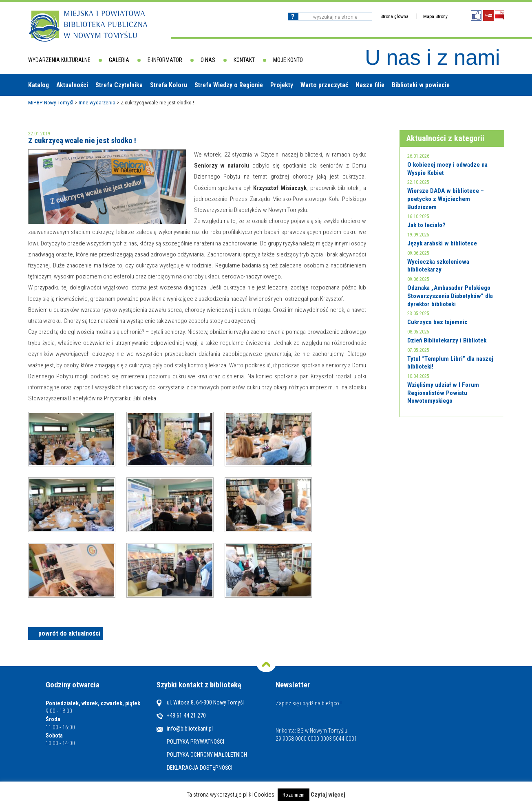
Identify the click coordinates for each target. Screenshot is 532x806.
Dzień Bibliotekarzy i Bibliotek (447, 340)
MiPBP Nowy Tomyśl (51, 102)
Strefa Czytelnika (119, 85)
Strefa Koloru (169, 85)
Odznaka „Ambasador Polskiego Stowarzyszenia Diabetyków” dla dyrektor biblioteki (450, 296)
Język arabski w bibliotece (442, 243)
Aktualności (72, 85)
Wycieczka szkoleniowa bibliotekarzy (438, 266)
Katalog (39, 85)
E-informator (165, 60)
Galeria (119, 60)
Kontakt (244, 60)
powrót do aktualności (69, 633)
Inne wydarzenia (97, 102)
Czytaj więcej (328, 795)
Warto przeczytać (324, 85)
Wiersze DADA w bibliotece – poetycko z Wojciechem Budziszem (446, 199)
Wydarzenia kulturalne (59, 60)
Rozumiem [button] (294, 795)
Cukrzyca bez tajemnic (437, 322)
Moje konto (288, 60)
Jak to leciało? (426, 225)
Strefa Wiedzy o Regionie (229, 85)
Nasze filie (370, 85)
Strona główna (394, 16)
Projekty (282, 85)
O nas (208, 60)
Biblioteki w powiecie (421, 85)
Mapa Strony (435, 16)
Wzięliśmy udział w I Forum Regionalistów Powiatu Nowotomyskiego (443, 393)
